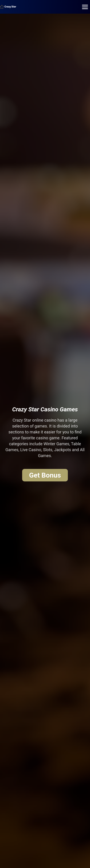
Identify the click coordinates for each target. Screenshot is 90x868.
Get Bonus (45, 475)
